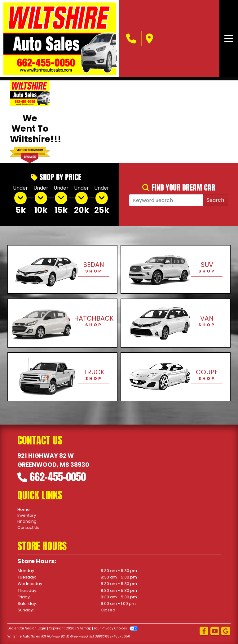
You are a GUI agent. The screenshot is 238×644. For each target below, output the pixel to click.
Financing (27, 521)
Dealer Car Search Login (27, 628)
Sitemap (84, 628)
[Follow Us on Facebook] (204, 631)
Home (24, 509)
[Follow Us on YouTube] (215, 631)
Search (215, 200)
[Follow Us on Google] (226, 631)
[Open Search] (166, 200)
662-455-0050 (58, 477)
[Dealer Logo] (60, 39)
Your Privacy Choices (116, 628)
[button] (65, 122)
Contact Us (28, 527)
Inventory (27, 515)
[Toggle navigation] (229, 39)
